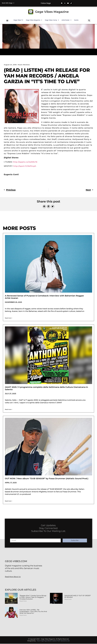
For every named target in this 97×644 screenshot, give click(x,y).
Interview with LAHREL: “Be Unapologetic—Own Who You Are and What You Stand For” (33, 612)
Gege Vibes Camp (52, 20)
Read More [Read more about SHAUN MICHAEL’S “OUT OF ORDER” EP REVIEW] (68, 600)
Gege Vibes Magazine (52, 12)
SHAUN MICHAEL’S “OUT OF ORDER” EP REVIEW (78, 597)
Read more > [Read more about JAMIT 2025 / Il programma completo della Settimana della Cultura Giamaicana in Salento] (9, 410)
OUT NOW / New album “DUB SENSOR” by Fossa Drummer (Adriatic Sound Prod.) (47, 479)
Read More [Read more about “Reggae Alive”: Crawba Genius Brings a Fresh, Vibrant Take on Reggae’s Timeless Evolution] (23, 601)
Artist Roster (66, 20)
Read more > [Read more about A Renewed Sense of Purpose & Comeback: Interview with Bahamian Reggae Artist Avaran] (9, 318)
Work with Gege (8, 3)
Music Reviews (24, 65)
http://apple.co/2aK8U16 (25, 162)
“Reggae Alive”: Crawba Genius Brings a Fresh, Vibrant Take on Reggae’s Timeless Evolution (33, 598)
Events (76, 20)
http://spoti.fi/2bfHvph (25, 166)
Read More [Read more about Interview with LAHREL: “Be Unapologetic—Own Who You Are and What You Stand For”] (23, 615)
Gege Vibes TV (18, 20)
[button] (7, 21)
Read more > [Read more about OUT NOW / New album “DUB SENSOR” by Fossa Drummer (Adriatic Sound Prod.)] (9, 501)
